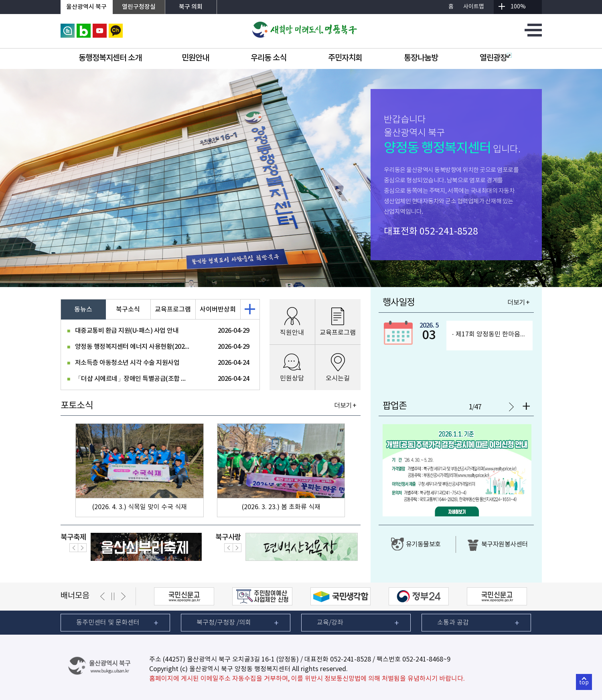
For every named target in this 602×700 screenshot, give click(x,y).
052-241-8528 (449, 232)
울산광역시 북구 (86, 7)
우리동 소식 (269, 58)
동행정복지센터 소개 (110, 58)
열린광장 (496, 58)
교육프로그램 (173, 310)
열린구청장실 (139, 7)
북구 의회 (191, 7)
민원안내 (195, 58)
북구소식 (128, 310)
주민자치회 (345, 58)
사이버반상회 (218, 310)
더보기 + (345, 406)
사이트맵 (474, 7)
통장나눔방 (421, 58)
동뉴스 (83, 310)
